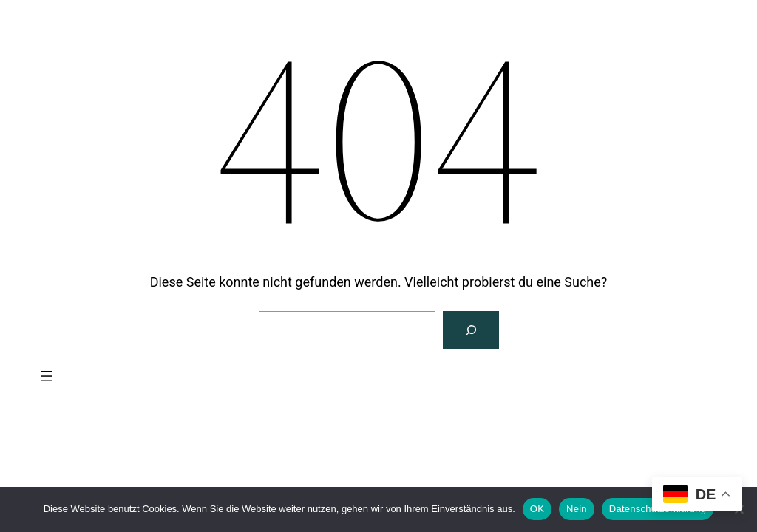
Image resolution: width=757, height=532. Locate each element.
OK (537, 509)
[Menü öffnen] (47, 376)
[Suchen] (471, 330)
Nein (577, 509)
